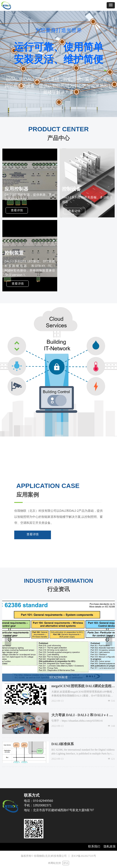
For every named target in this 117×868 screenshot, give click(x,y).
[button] (111, 5)
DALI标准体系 (63, 744)
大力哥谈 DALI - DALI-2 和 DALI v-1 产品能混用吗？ (82, 715)
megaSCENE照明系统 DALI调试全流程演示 (83, 686)
